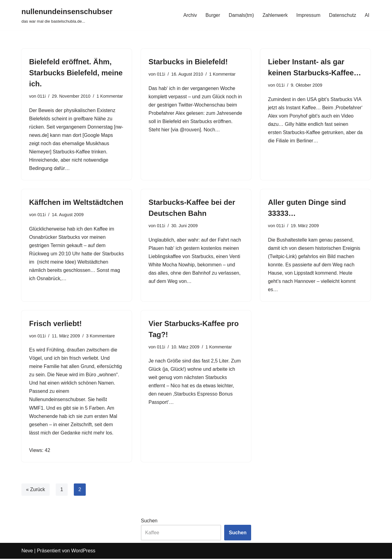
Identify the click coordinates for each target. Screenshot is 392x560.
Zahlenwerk (275, 15)
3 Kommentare (100, 336)
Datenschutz (343, 15)
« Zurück (36, 491)
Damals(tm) (241, 15)
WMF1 (36, 409)
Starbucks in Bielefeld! (188, 62)
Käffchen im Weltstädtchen (76, 203)
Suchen (149, 522)
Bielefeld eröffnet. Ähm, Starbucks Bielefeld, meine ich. (76, 73)
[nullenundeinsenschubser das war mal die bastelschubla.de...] (67, 15)
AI (367, 15)
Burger (212, 15)
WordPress (83, 552)
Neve (27, 552)
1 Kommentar (110, 96)
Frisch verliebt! (55, 324)
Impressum (308, 15)
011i (41, 96)
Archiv (190, 15)
